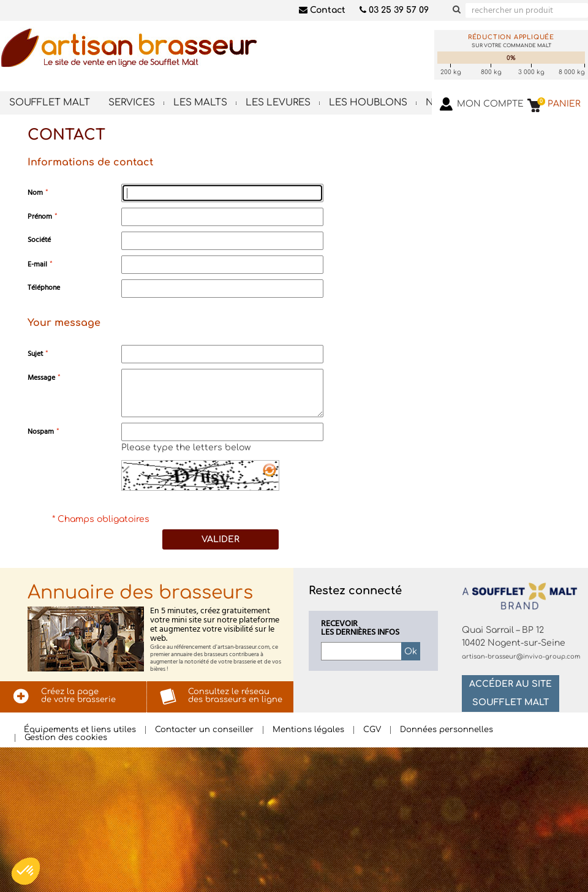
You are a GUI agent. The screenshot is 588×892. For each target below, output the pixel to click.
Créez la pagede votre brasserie (78, 696)
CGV (372, 730)
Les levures (278, 103)
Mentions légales (308, 730)
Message (41, 378)
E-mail (37, 264)
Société (39, 240)
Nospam (41, 432)
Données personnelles (447, 730)
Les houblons (368, 103)
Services (132, 103)
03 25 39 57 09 (394, 10)
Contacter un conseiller (204, 730)
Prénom (40, 217)
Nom (35, 193)
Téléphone (44, 288)
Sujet (35, 354)
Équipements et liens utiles (80, 730)
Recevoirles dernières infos (360, 629)
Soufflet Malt (50, 103)
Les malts (200, 103)
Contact (322, 10)
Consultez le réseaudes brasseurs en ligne (235, 696)
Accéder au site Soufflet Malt (511, 693)
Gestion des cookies (66, 738)
